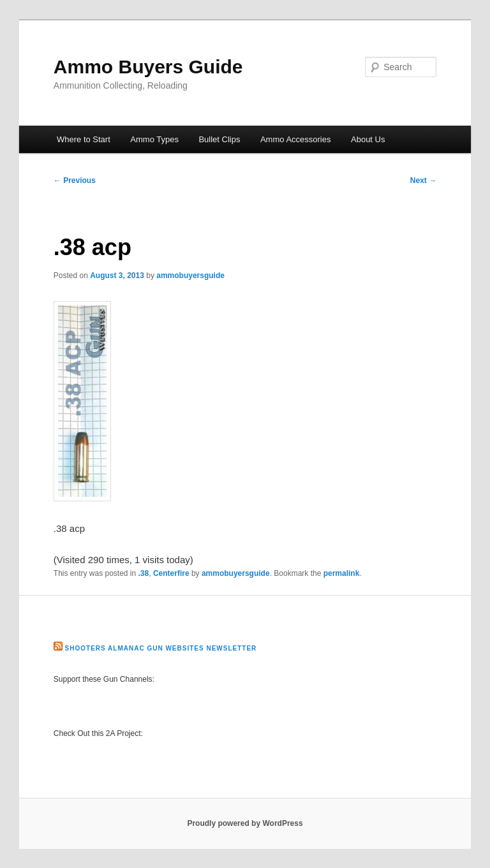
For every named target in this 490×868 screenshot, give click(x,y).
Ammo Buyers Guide (148, 67)
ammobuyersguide (190, 276)
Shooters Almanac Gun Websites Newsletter (161, 648)
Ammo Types (154, 139)
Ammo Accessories (296, 139)
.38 (144, 573)
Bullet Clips (219, 139)
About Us (368, 139)
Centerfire (171, 573)
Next (423, 180)
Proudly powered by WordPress (245, 823)
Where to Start (84, 139)
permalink (342, 573)
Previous (75, 180)
